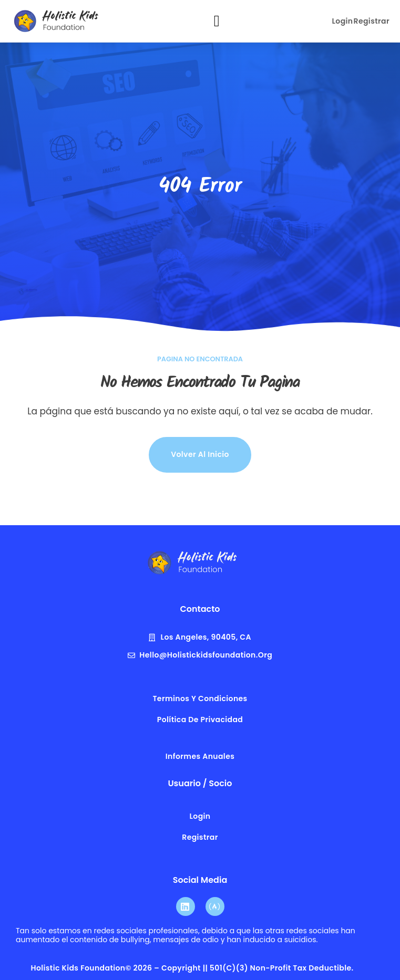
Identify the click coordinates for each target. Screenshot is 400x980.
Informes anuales (200, 756)
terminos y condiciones (200, 698)
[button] (217, 21)
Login (343, 21)
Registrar (372, 21)
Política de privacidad (200, 720)
